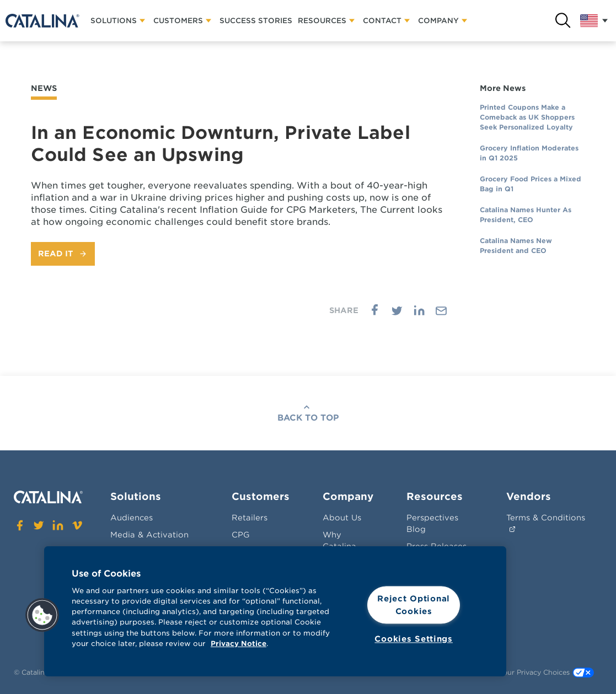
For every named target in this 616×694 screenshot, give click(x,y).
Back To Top (308, 418)
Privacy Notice (239, 644)
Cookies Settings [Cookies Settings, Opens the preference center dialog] (414, 639)
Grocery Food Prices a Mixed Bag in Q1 (531, 184)
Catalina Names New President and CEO (516, 246)
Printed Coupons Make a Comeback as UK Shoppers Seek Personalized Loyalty (527, 117)
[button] (42, 615)
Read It (56, 254)
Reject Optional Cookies (414, 605)
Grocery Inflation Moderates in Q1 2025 (529, 153)
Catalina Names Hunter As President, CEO (526, 215)
